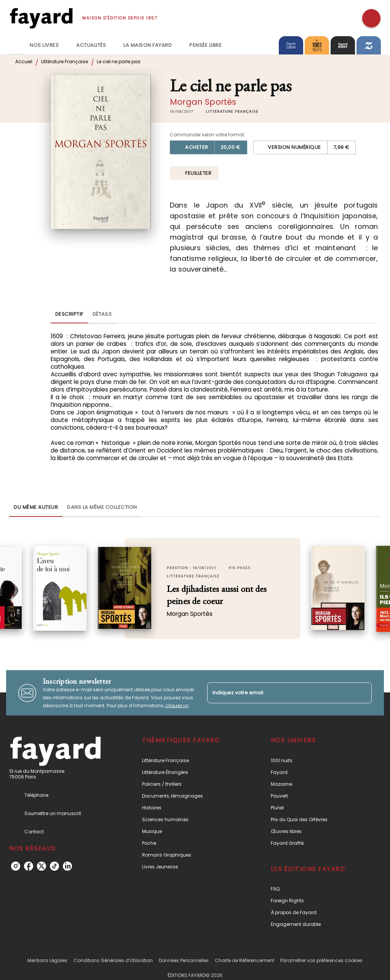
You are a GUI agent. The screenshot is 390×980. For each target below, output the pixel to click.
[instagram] (16, 866)
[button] (232, 112)
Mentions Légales (47, 960)
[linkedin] (67, 866)
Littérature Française (65, 62)
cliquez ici (177, 706)
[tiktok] (54, 866)
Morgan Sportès (203, 102)
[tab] (17, 45)
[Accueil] (41, 18)
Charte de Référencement (245, 960)
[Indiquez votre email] (280, 693)
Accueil (24, 62)
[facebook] (29, 866)
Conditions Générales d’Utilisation (113, 960)
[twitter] (42, 866)
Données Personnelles (184, 960)
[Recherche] (371, 18)
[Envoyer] (363, 693)
